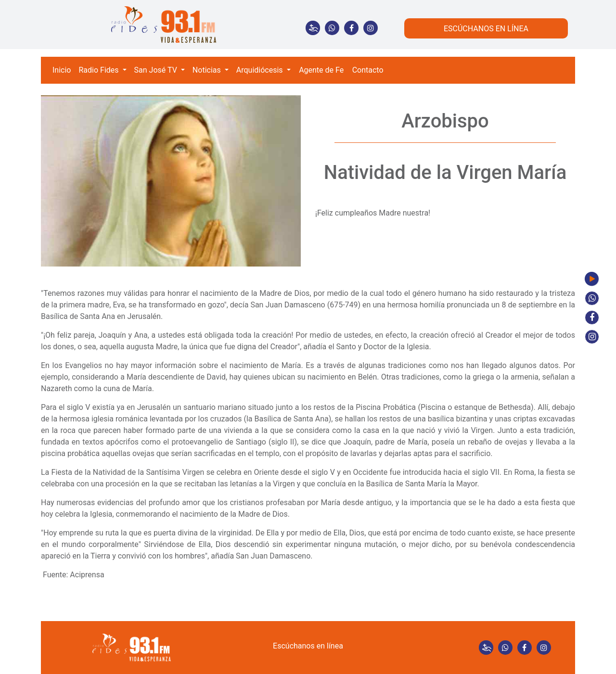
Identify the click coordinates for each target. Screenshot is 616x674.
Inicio (62, 70)
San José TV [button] (157, 70)
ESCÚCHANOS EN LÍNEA (486, 29)
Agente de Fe (321, 70)
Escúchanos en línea (308, 646)
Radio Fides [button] (99, 70)
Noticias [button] (208, 70)
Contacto (368, 70)
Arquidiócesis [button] (261, 70)
